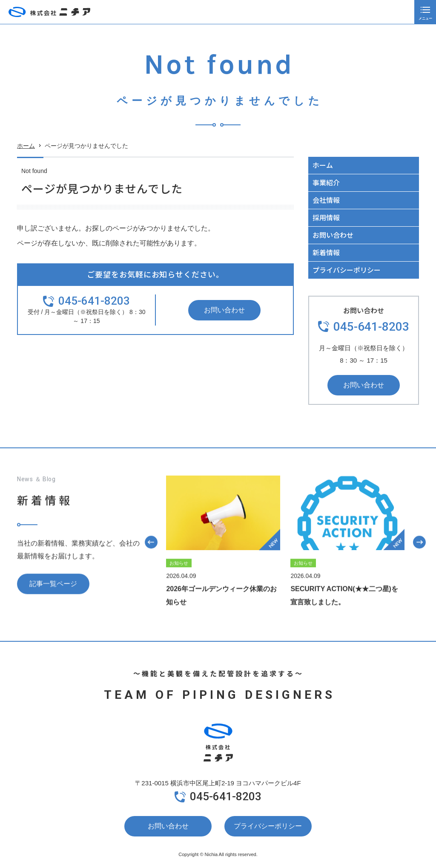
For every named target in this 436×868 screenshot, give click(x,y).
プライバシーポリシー (347, 270)
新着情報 (326, 252)
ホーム (26, 146)
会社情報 (326, 200)
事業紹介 (326, 182)
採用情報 (326, 217)
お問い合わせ (224, 310)
